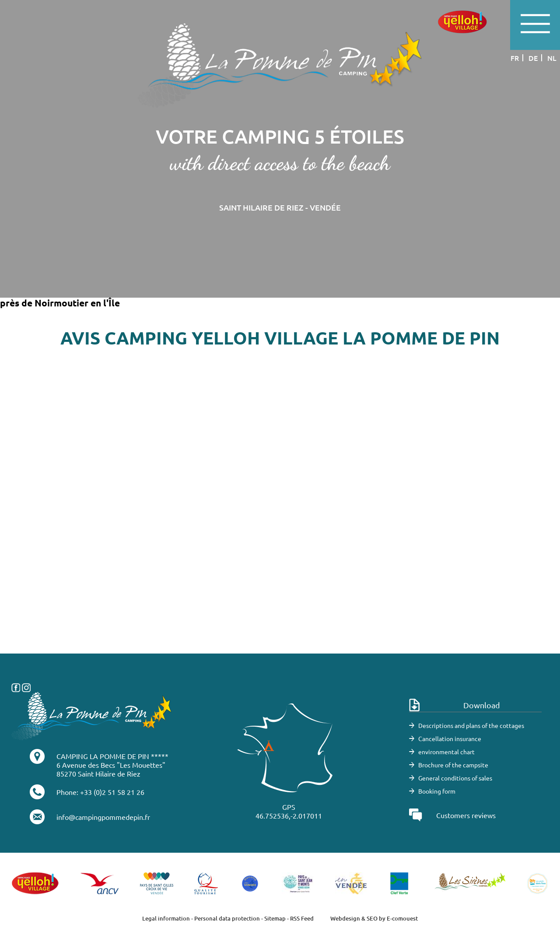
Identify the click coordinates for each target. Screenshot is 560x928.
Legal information (166, 918)
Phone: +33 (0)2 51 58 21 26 (100, 792)
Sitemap (275, 918)
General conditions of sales (455, 778)
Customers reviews (466, 815)
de (533, 58)
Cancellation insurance (450, 738)
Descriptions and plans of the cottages (471, 725)
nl (552, 58)
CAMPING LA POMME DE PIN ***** (112, 756)
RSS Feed (302, 918)
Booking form (437, 791)
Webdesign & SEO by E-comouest (374, 918)
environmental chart (446, 752)
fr (515, 58)
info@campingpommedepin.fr (103, 817)
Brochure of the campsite (453, 765)
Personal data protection (227, 918)
